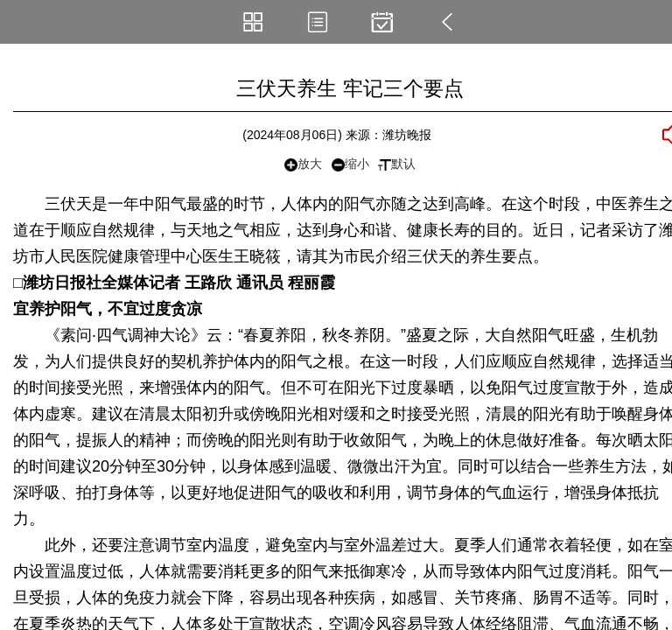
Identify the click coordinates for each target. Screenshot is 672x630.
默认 (397, 164)
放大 (303, 164)
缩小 (350, 164)
